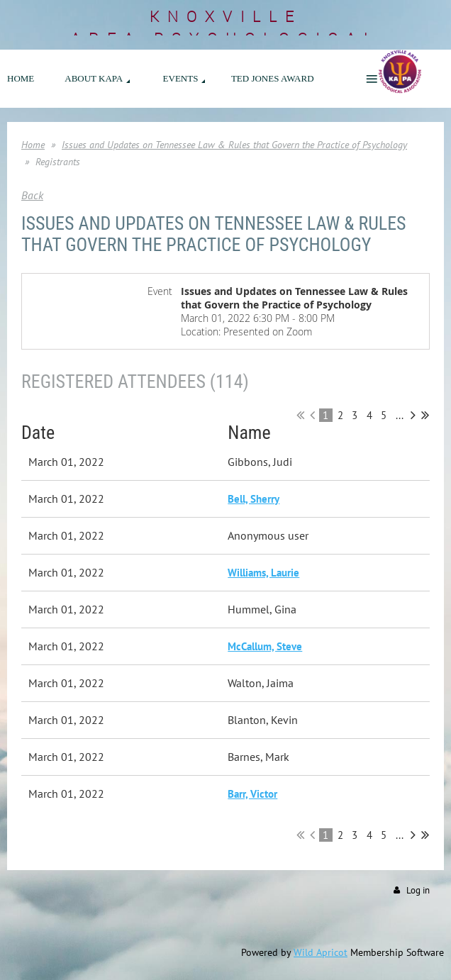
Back (32, 195)
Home (33, 145)
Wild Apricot (321, 952)
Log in (418, 890)
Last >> (425, 415)
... (400, 415)
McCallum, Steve (265, 646)
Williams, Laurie (263, 573)
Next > (413, 415)
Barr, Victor (252, 794)
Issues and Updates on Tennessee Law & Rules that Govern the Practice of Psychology (234, 145)
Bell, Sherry (254, 499)
